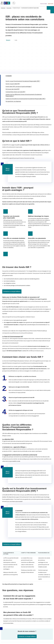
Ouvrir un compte (44, 4)
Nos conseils (9, 8)
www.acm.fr (46, 634)
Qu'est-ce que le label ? (13, 56)
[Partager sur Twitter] (30, 619)
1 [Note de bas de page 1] (39, 269)
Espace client (51, 4)
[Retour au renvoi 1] (50, 634)
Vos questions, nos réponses (13, 74)
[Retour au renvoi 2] (14, 636)
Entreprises (3, 8)
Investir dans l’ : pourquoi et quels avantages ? (19, 59)
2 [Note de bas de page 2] (22, 323)
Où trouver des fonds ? (13, 61)
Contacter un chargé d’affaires (12, 264)
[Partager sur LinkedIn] (37, 619)
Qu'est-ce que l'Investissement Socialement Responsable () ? (23, 53)
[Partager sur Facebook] (34, 619)
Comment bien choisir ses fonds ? (15, 64)
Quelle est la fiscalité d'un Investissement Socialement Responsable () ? (26, 71)
